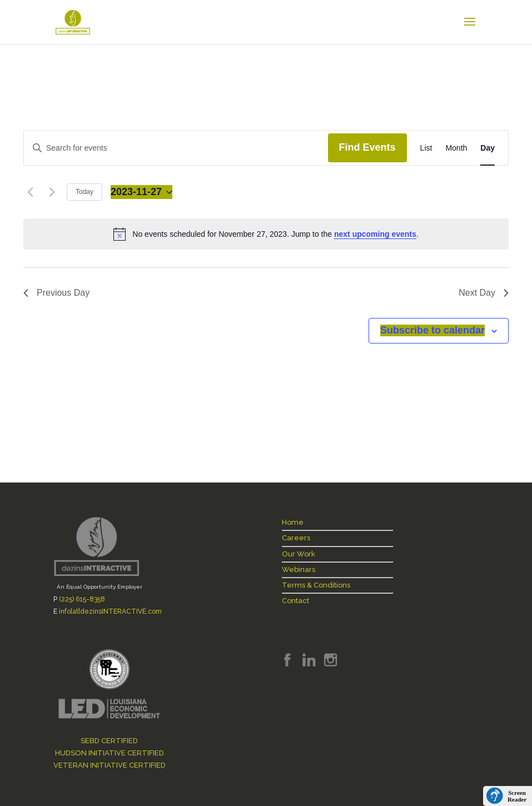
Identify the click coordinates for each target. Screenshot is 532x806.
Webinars (299, 569)
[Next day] (52, 192)
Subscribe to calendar (432, 330)
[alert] (266, 234)
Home (293, 522)
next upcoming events (375, 234)
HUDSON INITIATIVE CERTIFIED (110, 753)
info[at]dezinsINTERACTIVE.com (110, 611)
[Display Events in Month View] (456, 148)
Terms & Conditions (316, 585)
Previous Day (56, 293)
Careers (296, 538)
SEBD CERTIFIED (109, 741)
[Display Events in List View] (426, 148)
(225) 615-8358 (82, 599)
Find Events (367, 147)
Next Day (484, 293)
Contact (295, 601)
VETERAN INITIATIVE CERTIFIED (110, 765)
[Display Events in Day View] (488, 148)
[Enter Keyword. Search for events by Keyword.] (176, 148)
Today (84, 192)
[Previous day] (30, 192)
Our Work (299, 554)
